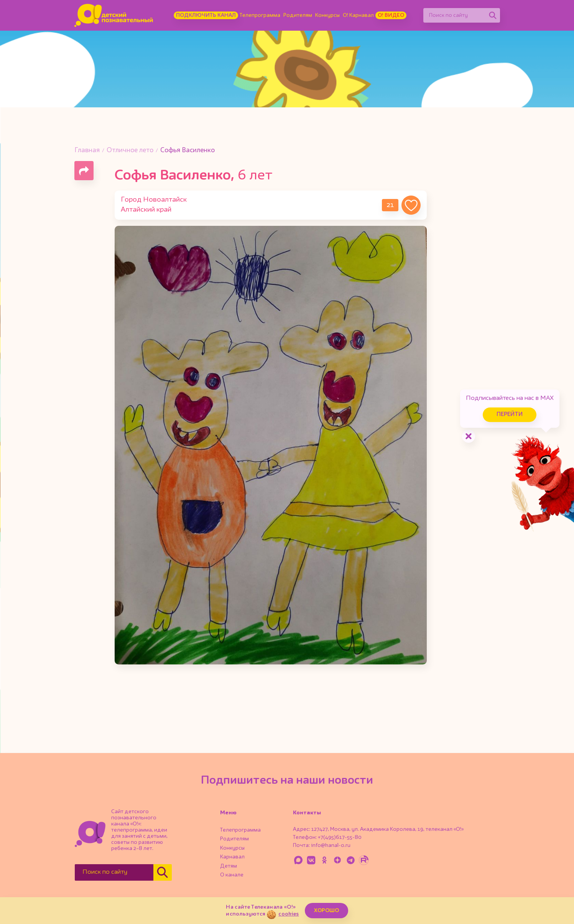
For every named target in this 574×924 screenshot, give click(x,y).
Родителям (298, 15)
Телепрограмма (260, 15)
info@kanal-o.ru (331, 845)
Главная (87, 150)
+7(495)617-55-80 (340, 837)
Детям (229, 866)
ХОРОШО (326, 911)
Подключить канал (206, 15)
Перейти (509, 414)
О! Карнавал (358, 15)
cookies (289, 914)
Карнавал (232, 857)
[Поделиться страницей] (84, 171)
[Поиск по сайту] (454, 15)
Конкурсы (327, 15)
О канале (232, 875)
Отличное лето (130, 150)
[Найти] (493, 15)
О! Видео (391, 15)
